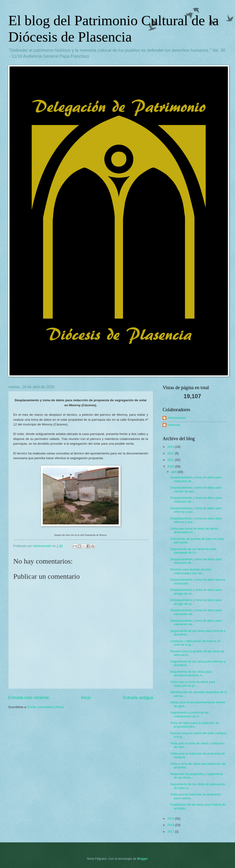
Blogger (142, 859)
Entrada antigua (138, 698)
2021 (171, 460)
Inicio (86, 698)
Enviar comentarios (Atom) (46, 707)
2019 (171, 819)
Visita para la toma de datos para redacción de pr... (193, 684)
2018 (171, 825)
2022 (171, 453)
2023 (171, 447)
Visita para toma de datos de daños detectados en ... (194, 530)
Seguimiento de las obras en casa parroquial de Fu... (193, 551)
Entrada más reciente (29, 698)
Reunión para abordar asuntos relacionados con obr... (191, 571)
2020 (171, 466)
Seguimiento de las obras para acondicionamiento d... (191, 673)
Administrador (177, 418)
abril (174, 472)
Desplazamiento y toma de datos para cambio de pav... (196, 489)
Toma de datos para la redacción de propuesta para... (195, 725)
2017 (171, 832)
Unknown (174, 425)
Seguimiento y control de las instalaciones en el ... (189, 714)
